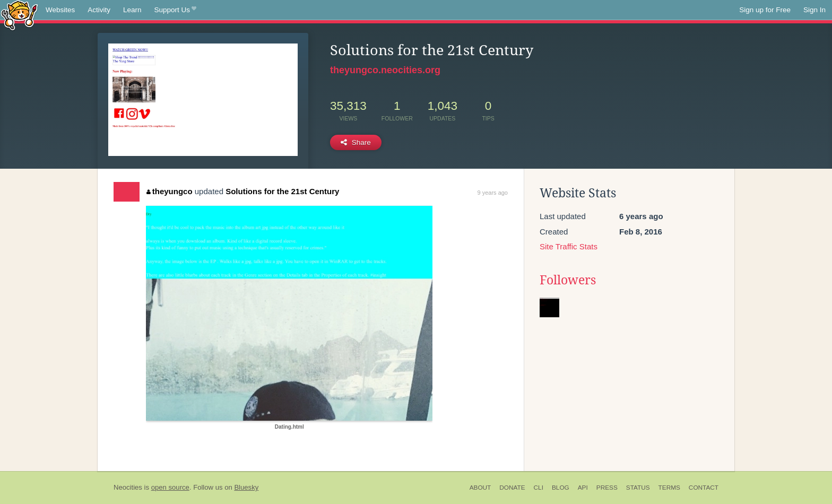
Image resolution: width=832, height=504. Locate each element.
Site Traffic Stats (569, 246)
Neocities (128, 487)
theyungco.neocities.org (385, 70)
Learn (132, 10)
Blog (561, 488)
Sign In (814, 10)
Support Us (175, 10)
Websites (60, 10)
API (583, 488)
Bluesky (246, 487)
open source (170, 487)
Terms (669, 488)
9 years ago (493, 193)
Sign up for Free (765, 10)
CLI (539, 488)
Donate (512, 488)
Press (607, 488)
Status (638, 488)
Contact (704, 488)
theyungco (169, 191)
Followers (568, 280)
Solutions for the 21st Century (282, 191)
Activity (99, 10)
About (480, 488)
